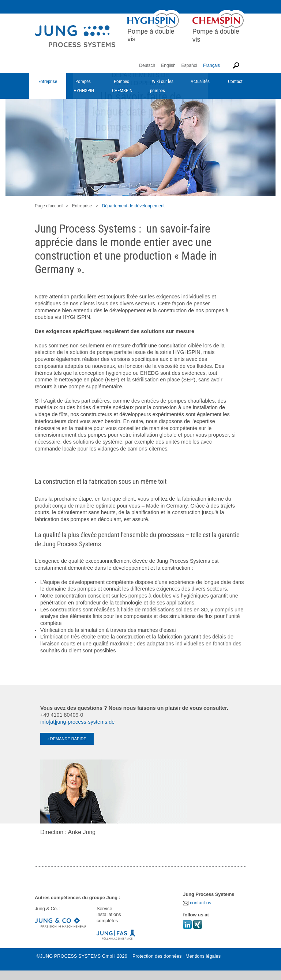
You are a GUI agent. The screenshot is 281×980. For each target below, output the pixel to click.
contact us (197, 903)
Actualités (200, 81)
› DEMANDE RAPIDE (67, 739)
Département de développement (133, 206)
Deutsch (147, 65)
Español (189, 65)
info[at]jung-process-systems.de (77, 722)
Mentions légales (203, 956)
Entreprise (48, 81)
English (168, 65)
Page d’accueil (49, 206)
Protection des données (157, 956)
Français (211, 65)
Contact (235, 81)
